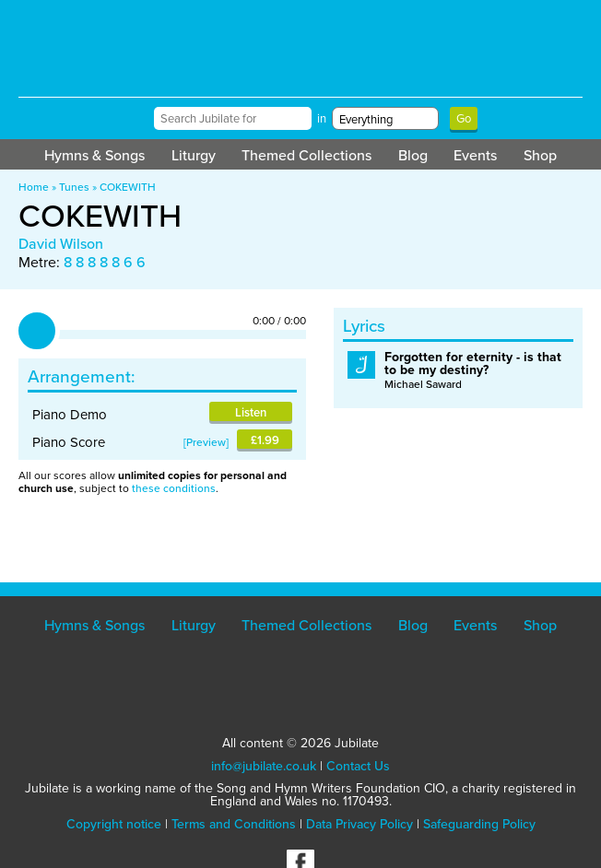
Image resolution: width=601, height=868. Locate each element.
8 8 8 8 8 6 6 (105, 262)
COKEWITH (128, 187)
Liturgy (194, 155)
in (322, 118)
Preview (206, 442)
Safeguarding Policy (479, 824)
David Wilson (61, 244)
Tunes (74, 187)
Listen (251, 412)
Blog (413, 155)
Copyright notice (114, 824)
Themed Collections (306, 155)
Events (475, 155)
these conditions (174, 488)
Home (34, 187)
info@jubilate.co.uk (264, 766)
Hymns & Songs (94, 155)
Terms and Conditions (234, 824)
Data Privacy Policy (359, 824)
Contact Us (358, 766)
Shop (540, 155)
